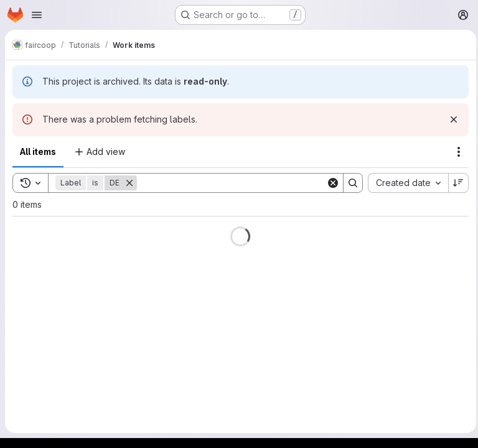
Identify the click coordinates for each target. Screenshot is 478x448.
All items (38, 152)
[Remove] (129, 183)
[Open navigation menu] (37, 15)
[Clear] (330, 183)
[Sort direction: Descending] (456, 183)
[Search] (230, 183)
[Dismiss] (451, 119)
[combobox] (405, 183)
